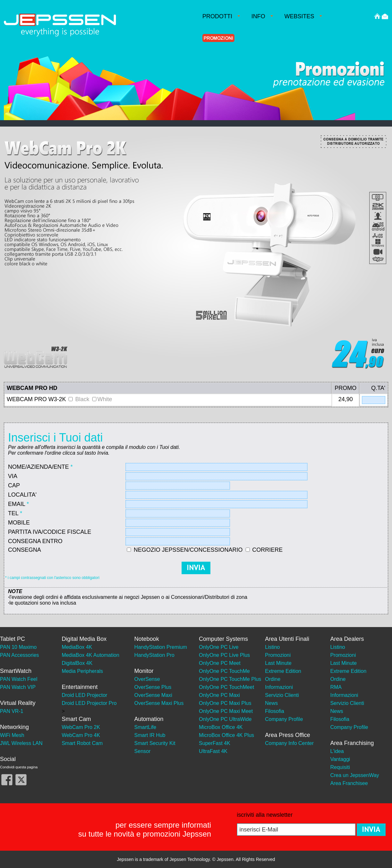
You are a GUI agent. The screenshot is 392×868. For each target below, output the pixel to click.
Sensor (142, 751)
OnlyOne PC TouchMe (224, 671)
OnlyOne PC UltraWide (225, 719)
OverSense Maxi (153, 695)
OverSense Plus (153, 687)
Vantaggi (340, 759)
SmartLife (145, 727)
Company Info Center (290, 743)
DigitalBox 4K (77, 663)
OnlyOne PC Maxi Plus (225, 703)
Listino (273, 647)
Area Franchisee (349, 783)
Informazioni (279, 687)
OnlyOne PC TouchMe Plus (230, 679)
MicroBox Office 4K (221, 727)
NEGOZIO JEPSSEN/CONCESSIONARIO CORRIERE (208, 550)
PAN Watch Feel (19, 679)
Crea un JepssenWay (355, 775)
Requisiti (340, 767)
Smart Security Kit (155, 743)
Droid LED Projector (85, 695)
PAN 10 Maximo (18, 647)
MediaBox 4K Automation (91, 655)
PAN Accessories (20, 655)
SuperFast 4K (215, 743)
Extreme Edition (283, 671)
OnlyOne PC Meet (220, 663)
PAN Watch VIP (18, 687)
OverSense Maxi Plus (159, 703)
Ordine (273, 679)
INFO (262, 16)
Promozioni (278, 655)
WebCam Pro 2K (81, 727)
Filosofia (275, 711)
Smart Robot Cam (82, 743)
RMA (336, 687)
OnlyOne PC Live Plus (224, 655)
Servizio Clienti (282, 695)
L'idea (337, 751)
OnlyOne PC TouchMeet (226, 687)
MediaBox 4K (77, 647)
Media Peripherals (82, 671)
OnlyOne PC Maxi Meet (226, 711)
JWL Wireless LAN (21, 743)
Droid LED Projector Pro (89, 703)
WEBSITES (303, 16)
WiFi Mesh (12, 735)
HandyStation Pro (154, 655)
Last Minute (278, 663)
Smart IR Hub (150, 735)
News (272, 703)
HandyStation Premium (161, 647)
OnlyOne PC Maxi (219, 695)
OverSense (147, 679)
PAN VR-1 (12, 711)
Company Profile (284, 719)
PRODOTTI (221, 16)
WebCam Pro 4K (81, 735)
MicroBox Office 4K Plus (226, 735)
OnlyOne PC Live (219, 647)
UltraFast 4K (213, 751)
